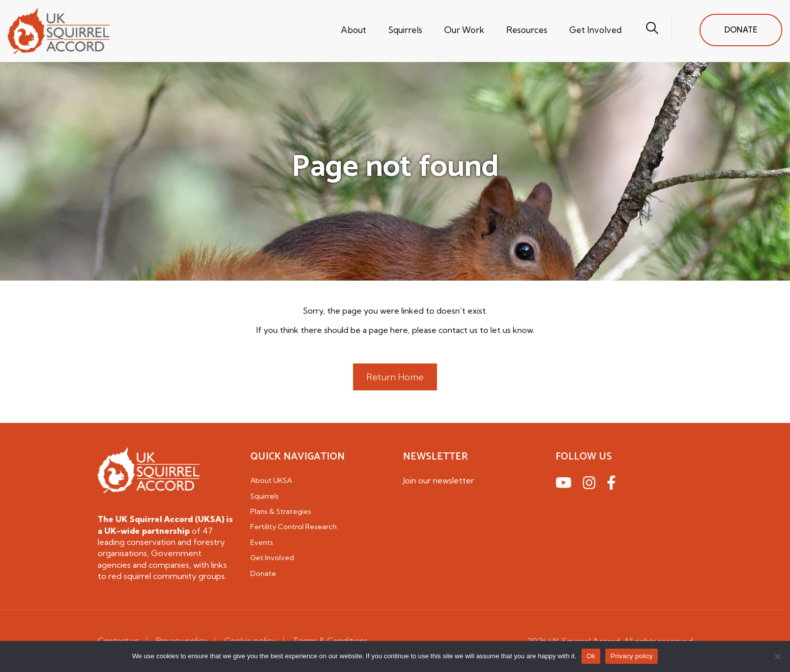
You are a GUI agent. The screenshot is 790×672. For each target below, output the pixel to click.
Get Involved (595, 30)
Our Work (464, 30)
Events (262, 542)
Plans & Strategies (281, 511)
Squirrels (405, 30)
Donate (263, 573)
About (354, 30)
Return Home (395, 377)
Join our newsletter (438, 480)
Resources (527, 30)
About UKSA (271, 480)
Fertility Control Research (294, 527)
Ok (591, 656)
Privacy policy (632, 656)
